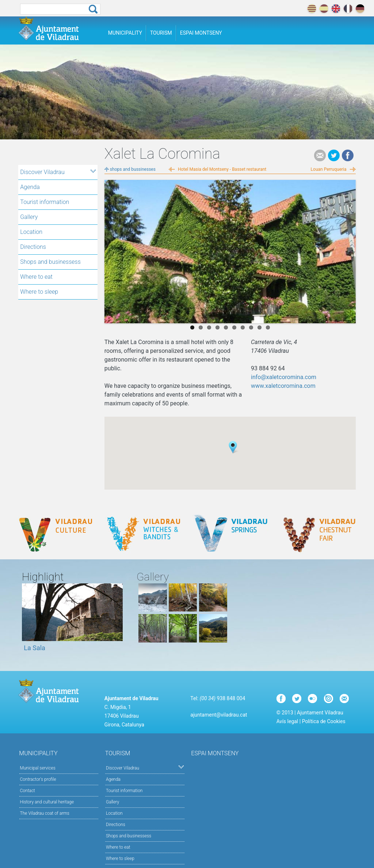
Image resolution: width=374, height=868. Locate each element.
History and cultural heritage (47, 802)
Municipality (125, 33)
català (312, 9)
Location (31, 232)
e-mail (320, 155)
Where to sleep (39, 292)
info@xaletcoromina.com (284, 377)
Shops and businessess (50, 262)
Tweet (334, 155)
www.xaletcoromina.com (283, 386)
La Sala (35, 648)
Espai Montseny (201, 33)
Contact (28, 791)
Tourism (161, 33)
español (324, 9)
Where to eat (36, 277)
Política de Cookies (324, 721)
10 (268, 327)
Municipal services (38, 768)
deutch (360, 9)
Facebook (348, 155)
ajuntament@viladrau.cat (219, 715)
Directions (33, 247)
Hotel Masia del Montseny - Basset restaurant (222, 169)
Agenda (30, 187)
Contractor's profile (38, 779)
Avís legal (287, 721)
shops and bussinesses (133, 169)
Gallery (29, 217)
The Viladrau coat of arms (45, 813)
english (336, 9)
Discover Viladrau (58, 172)
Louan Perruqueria (329, 169)
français (348, 9)
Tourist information (45, 202)
